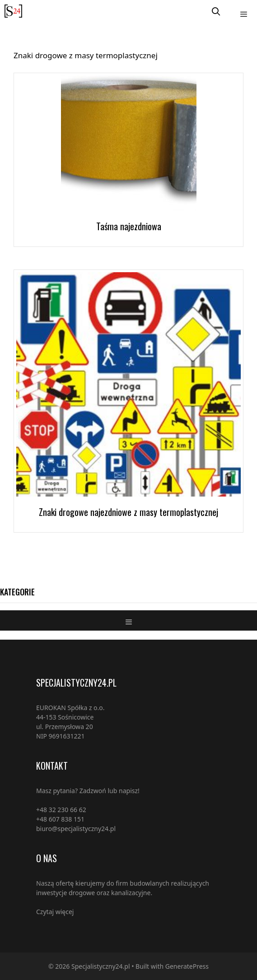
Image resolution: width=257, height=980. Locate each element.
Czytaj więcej (55, 912)
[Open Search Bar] (216, 11)
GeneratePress (187, 966)
